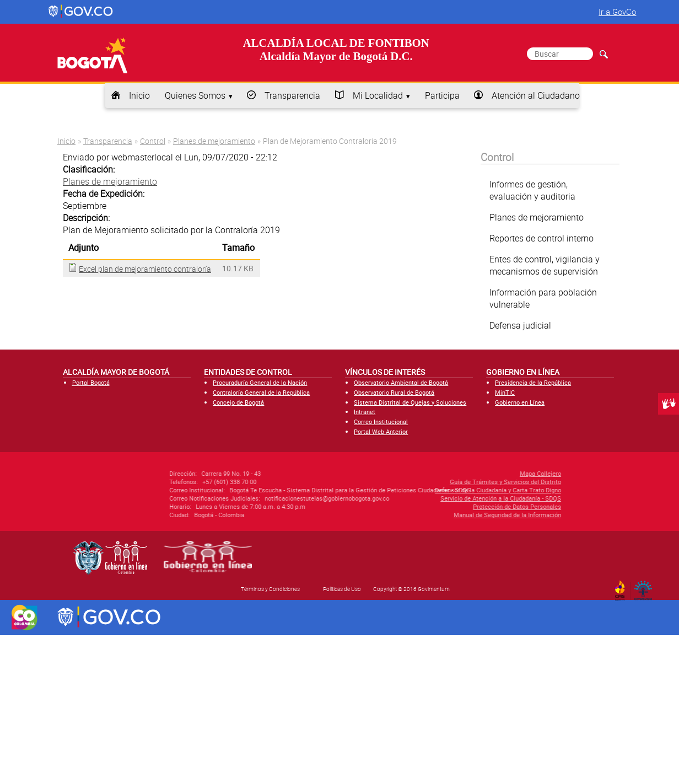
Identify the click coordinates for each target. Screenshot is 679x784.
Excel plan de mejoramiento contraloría (145, 269)
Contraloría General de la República (261, 392)
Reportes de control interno (541, 238)
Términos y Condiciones (270, 589)
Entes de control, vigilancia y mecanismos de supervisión (545, 265)
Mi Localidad (378, 95)
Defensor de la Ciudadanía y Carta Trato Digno (426, 490)
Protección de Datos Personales (445, 506)
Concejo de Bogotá (238, 402)
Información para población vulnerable (543, 298)
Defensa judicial (520, 325)
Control (153, 141)
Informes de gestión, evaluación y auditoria (532, 190)
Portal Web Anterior (381, 431)
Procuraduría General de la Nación (260, 382)
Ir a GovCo (617, 12)
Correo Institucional (381, 421)
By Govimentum (646, 587)
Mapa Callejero (469, 473)
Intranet (365, 412)
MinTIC (505, 392)
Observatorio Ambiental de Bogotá (401, 382)
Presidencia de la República (533, 382)
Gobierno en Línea (520, 402)
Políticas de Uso (342, 589)
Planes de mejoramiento (214, 141)
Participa (442, 95)
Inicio (139, 95)
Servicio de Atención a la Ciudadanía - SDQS (429, 498)
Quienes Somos (195, 95)
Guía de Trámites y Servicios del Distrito (434, 482)
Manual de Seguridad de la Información (436, 515)
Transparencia (292, 95)
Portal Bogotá (91, 382)
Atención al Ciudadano (536, 95)
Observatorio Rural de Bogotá (394, 392)
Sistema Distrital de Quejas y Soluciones (410, 402)
